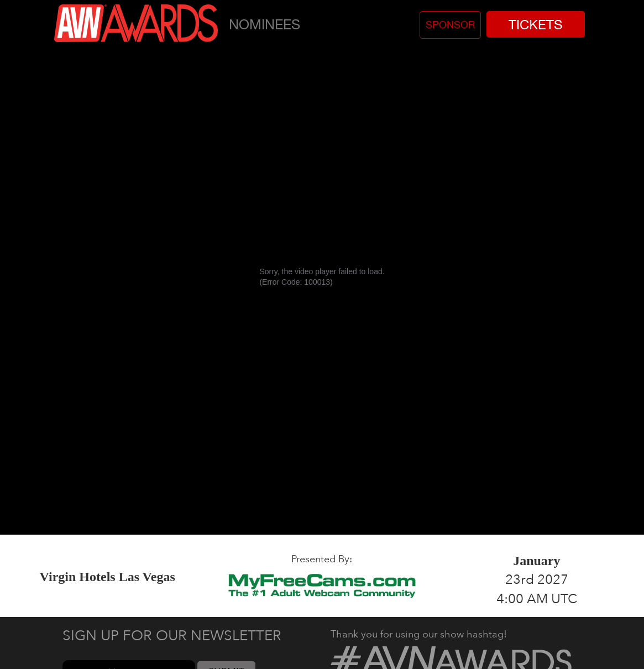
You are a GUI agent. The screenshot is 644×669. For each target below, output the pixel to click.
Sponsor (450, 25)
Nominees (265, 24)
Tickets (536, 24)
